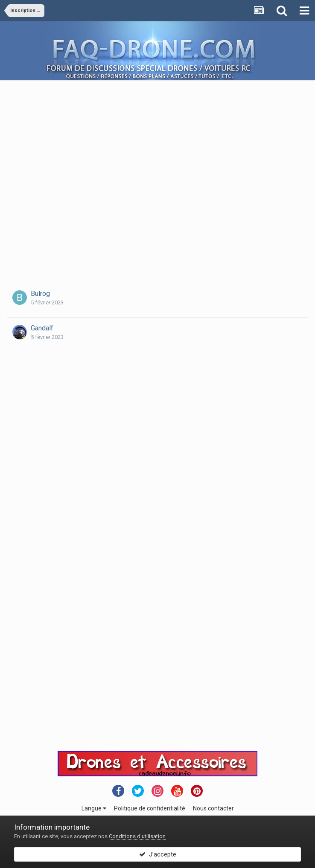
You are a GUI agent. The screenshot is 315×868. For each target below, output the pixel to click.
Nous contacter (213, 808)
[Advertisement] (93, 174)
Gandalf (42, 328)
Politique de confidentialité (150, 808)
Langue (94, 808)
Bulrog (40, 294)
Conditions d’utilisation (137, 836)
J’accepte (158, 854)
